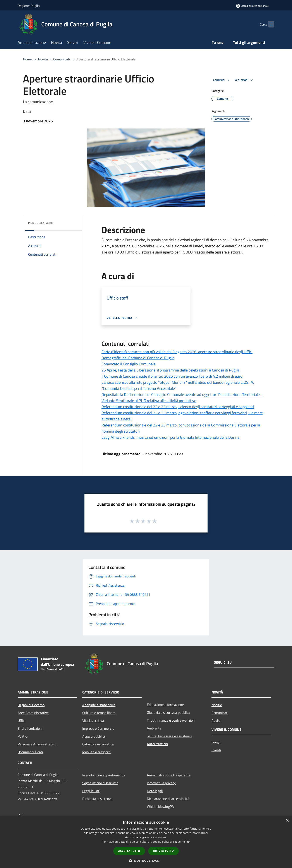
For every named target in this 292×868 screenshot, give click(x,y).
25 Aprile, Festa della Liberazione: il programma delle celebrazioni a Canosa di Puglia (170, 370)
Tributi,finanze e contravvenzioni (171, 720)
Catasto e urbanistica (98, 744)
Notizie (217, 705)
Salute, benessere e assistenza (170, 736)
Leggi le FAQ (91, 791)
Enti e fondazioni (30, 728)
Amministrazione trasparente (169, 775)
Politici (23, 736)
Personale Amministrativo (37, 744)
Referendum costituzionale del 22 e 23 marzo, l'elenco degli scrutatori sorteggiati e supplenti (178, 407)
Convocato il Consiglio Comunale (129, 364)
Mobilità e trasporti (96, 752)
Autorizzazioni (157, 744)
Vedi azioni (244, 80)
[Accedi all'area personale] (252, 6)
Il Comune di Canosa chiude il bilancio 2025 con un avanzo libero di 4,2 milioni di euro (172, 376)
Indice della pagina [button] (41, 223)
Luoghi (216, 742)
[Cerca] (269, 24)
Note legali (155, 791)
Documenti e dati (30, 752)
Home (27, 59)
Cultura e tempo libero (99, 713)
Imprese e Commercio (98, 728)
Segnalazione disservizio (100, 783)
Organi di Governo (31, 705)
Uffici (21, 721)
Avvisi (216, 721)
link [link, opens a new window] (188, 842)
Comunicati (62, 59)
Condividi (222, 80)
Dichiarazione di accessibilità (168, 799)
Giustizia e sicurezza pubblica (168, 712)
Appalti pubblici (94, 736)
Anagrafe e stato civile (99, 705)
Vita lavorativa (93, 721)
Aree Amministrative (33, 713)
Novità (43, 59)
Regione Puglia (29, 6)
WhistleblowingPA (160, 806)
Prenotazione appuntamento (103, 775)
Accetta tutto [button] (129, 851)
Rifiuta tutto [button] (164, 851)
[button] (146, 861)
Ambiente (154, 728)
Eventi (216, 750)
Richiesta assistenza (97, 799)
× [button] (287, 821)
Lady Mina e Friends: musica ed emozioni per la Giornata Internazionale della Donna (170, 437)
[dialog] (146, 842)
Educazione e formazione (165, 705)
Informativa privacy (161, 783)
